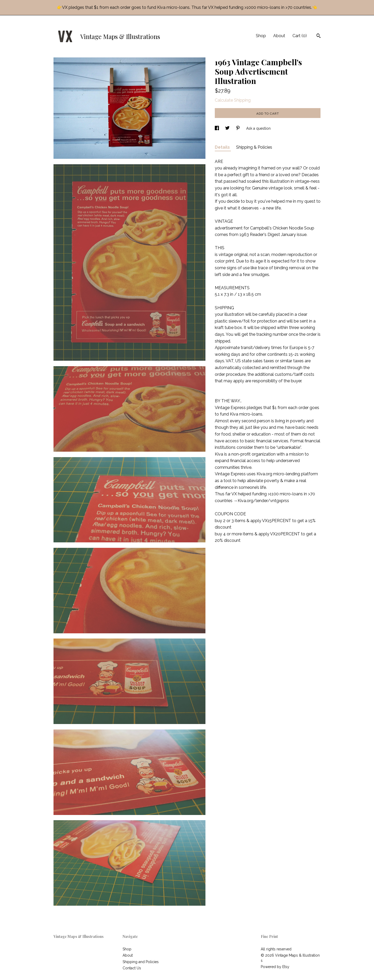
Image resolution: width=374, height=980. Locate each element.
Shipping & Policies (254, 147)
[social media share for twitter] (228, 128)
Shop (261, 36)
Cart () (300, 36)
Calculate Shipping (233, 100)
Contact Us (132, 968)
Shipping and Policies (141, 962)
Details (223, 147)
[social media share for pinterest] (238, 128)
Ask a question (258, 128)
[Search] (319, 36)
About (279, 36)
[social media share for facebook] (217, 128)
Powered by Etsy (275, 967)
